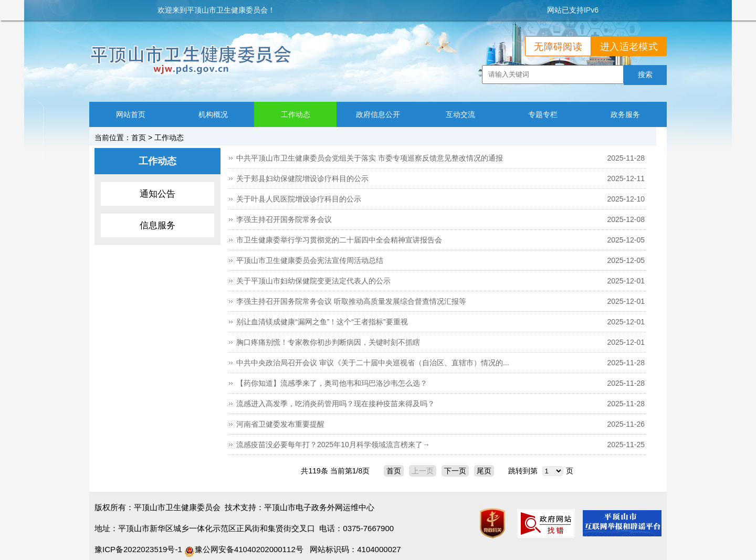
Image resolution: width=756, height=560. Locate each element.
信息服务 (157, 225)
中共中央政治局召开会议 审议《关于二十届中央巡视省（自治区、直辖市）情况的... (373, 363)
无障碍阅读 (558, 47)
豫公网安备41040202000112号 (244, 549)
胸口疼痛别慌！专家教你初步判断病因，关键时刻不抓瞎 (328, 342)
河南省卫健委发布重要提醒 (280, 424)
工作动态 (296, 114)
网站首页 (131, 114)
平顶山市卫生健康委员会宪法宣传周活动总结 (310, 260)
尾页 (484, 471)
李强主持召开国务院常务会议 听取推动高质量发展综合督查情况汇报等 (351, 301)
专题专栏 (543, 114)
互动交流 (460, 114)
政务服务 (625, 114)
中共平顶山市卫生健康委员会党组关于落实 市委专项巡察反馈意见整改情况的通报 (370, 158)
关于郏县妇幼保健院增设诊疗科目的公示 (302, 178)
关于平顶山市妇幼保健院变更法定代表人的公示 (313, 281)
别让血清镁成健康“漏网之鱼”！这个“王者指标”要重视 (322, 322)
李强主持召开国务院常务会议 (284, 219)
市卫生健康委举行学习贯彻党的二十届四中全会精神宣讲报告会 (339, 240)
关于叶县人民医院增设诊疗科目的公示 (299, 199)
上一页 (423, 471)
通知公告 (157, 194)
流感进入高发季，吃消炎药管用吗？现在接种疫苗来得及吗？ (335, 404)
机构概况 (213, 114)
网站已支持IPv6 (573, 10)
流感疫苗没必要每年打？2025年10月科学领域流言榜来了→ (333, 445)
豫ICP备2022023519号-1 (138, 549)
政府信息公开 (378, 114)
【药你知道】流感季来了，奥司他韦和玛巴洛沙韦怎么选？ (332, 383)
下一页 (455, 471)
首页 (139, 138)
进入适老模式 (629, 47)
